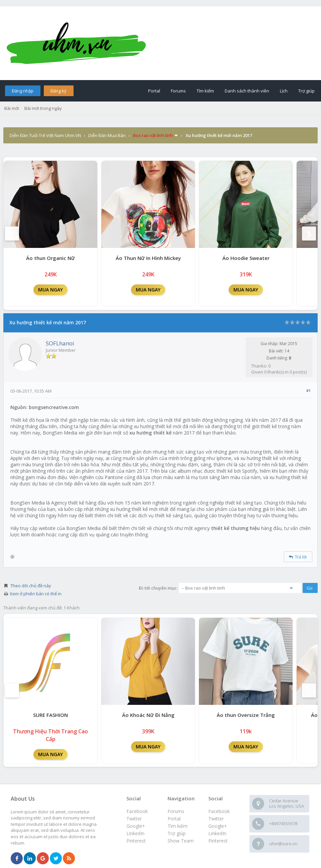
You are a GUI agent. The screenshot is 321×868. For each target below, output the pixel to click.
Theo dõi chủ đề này (31, 586)
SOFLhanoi (60, 343)
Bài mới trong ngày (43, 108)
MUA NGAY (50, 290)
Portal (154, 91)
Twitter (216, 819)
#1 (308, 390)
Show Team (181, 841)
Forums (178, 91)
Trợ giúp (306, 91)
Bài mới (12, 108)
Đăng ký (59, 91)
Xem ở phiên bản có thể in (36, 594)
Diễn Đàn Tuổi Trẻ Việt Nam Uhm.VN (45, 135)
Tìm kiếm (205, 91)
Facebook (219, 811)
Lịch (284, 91)
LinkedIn (217, 833)
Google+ (218, 826)
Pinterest (218, 841)
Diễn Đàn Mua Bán (107, 135)
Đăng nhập (23, 91)
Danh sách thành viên (247, 91)
